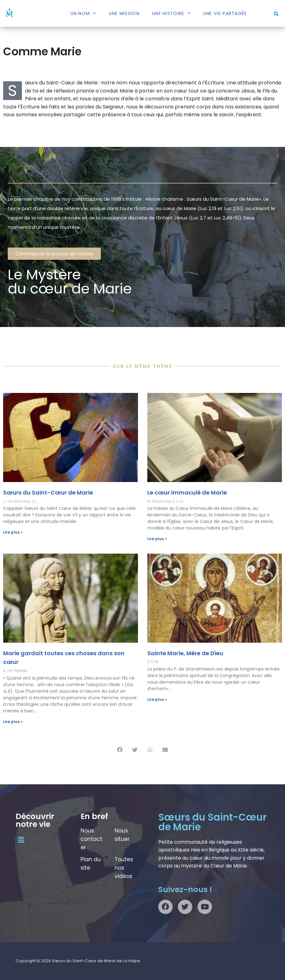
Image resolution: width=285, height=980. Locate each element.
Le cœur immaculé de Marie (187, 493)
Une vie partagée (225, 13)
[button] (276, 14)
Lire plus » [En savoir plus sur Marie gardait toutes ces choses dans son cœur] (13, 722)
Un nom (84, 13)
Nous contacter (91, 839)
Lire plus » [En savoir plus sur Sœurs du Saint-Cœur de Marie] (13, 532)
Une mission (124, 13)
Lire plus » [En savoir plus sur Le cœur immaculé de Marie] (157, 539)
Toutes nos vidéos (124, 868)
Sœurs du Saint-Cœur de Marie (48, 493)
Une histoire (171, 13)
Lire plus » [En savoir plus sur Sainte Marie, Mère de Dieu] (157, 699)
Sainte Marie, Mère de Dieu (185, 653)
